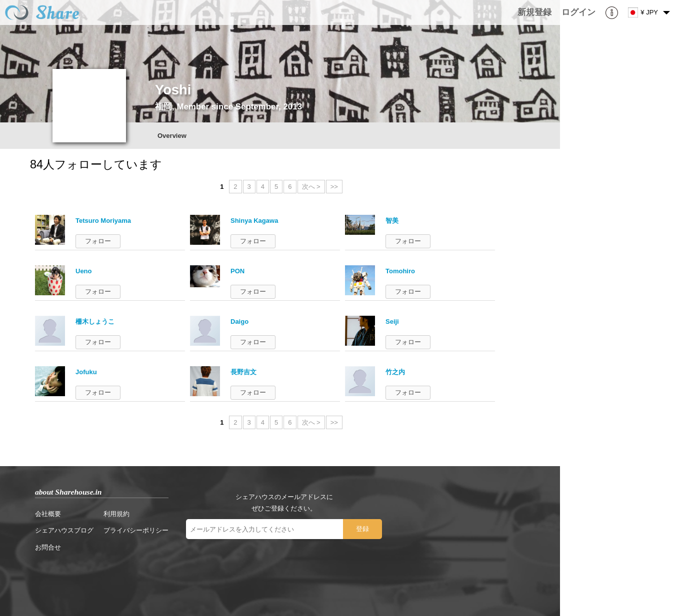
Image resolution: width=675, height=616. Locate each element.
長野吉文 (243, 372)
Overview (172, 136)
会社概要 (48, 514)
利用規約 (116, 514)
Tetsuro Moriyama (103, 221)
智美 (392, 221)
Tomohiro (400, 271)
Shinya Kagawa (254, 221)
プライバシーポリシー (136, 530)
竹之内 (395, 372)
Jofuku (86, 372)
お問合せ (48, 547)
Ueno (84, 271)
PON (237, 271)
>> (334, 187)
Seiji (392, 321)
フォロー (98, 241)
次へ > (311, 187)
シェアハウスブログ (64, 530)
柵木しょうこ (95, 321)
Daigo (239, 321)
